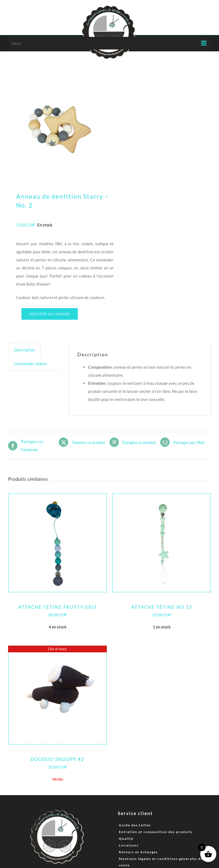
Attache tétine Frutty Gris (57, 607)
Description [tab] (24, 350)
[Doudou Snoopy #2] (57, 650)
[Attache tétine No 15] (162, 498)
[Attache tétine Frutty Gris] (57, 498)
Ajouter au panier (50, 314)
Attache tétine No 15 (162, 607)
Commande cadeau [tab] (30, 364)
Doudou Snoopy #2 (57, 759)
